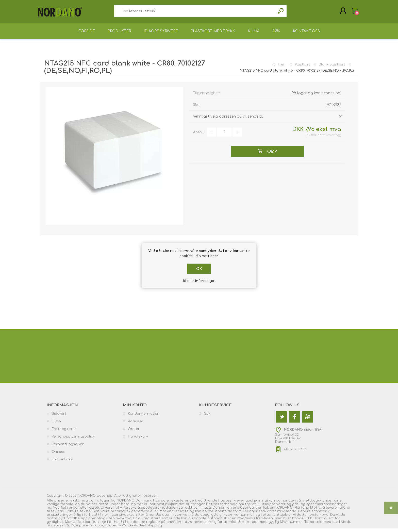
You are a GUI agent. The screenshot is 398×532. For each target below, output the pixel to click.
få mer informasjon (199, 281)
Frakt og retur (64, 432)
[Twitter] (282, 420)
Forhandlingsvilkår (68, 448)
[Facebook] (295, 420)
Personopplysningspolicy (73, 440)
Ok (199, 269)
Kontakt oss (62, 463)
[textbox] (194, 13)
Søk (281, 13)
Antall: (199, 136)
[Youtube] (308, 420)
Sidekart (59, 417)
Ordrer (134, 432)
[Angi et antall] (224, 136)
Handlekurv (352, 12)
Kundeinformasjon (144, 417)
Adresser (136, 425)
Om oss (58, 455)
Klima (56, 425)
